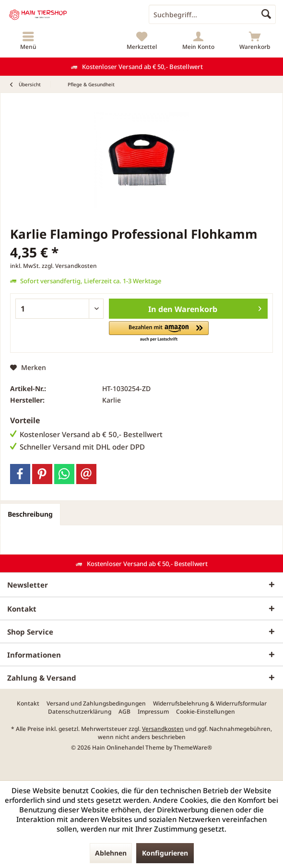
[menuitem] (28, 41)
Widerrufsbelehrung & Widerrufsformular (210, 704)
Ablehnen (111, 853)
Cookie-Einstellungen (206, 712)
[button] (159, 332)
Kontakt (28, 704)
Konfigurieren (165, 853)
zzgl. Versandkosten (69, 266)
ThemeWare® (193, 747)
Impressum (153, 712)
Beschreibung (30, 514)
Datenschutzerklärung (80, 712)
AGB (124, 712)
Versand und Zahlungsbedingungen (96, 704)
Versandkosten (163, 729)
